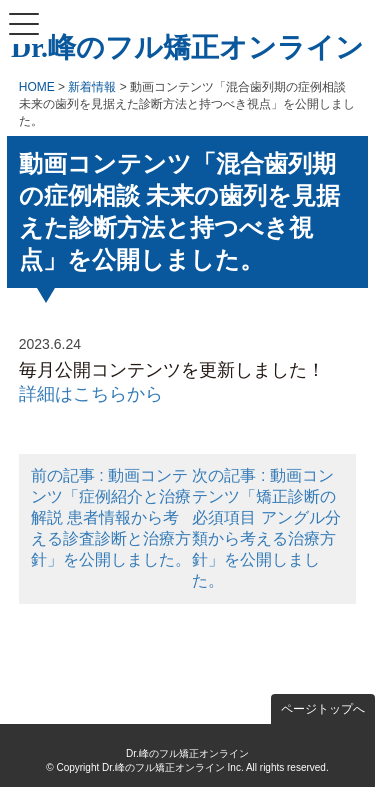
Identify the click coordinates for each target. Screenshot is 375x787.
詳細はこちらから (91, 394)
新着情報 (92, 87)
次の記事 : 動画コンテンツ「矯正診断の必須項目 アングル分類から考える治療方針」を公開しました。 (266, 528)
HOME (37, 87)
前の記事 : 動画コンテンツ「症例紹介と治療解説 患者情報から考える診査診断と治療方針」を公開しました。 (111, 517)
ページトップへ (323, 709)
